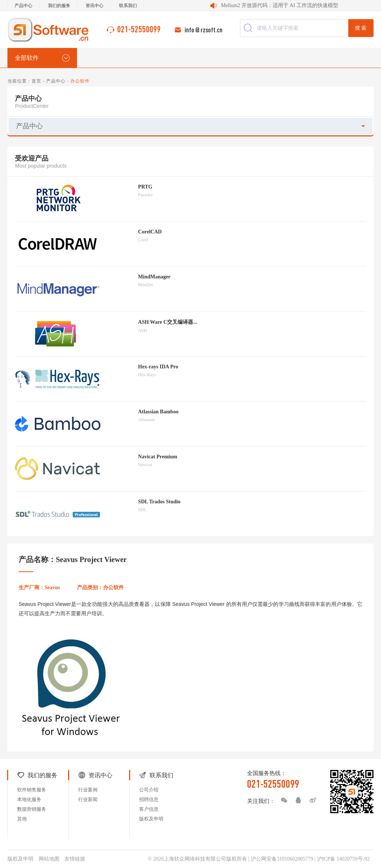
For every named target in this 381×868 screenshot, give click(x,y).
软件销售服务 (32, 790)
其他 (22, 819)
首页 (36, 81)
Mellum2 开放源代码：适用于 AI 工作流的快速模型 (280, 5)
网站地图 (49, 859)
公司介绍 (149, 790)
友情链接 (75, 859)
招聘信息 (149, 799)
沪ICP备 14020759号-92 (343, 859)
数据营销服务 (32, 809)
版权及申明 (151, 819)
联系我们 (128, 6)
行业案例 (88, 790)
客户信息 (149, 809)
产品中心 (23, 6)
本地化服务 (29, 799)
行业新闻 (88, 799)
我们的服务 (59, 6)
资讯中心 (95, 6)
